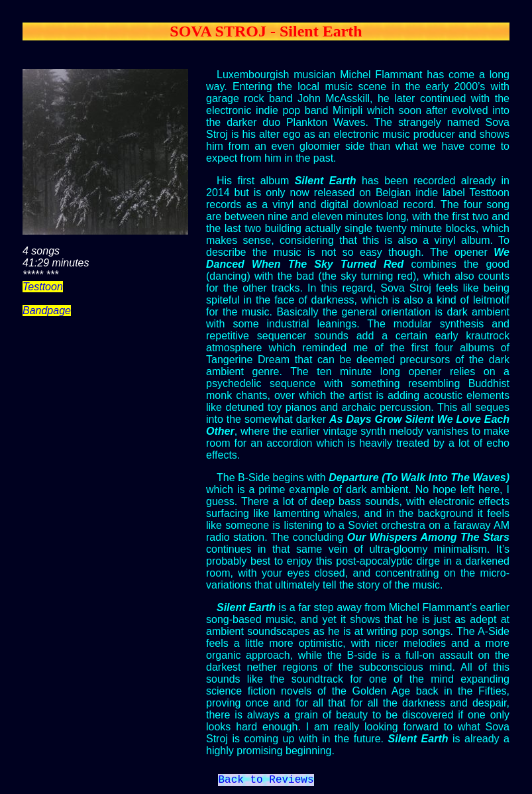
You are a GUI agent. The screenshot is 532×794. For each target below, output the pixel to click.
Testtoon (43, 287)
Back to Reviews (266, 781)
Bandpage (47, 311)
